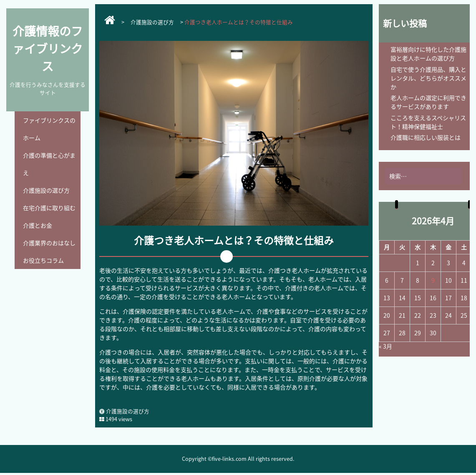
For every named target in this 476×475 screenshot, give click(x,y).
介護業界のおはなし (49, 243)
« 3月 (385, 346)
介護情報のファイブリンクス (48, 49)
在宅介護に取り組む (49, 208)
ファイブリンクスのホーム (49, 129)
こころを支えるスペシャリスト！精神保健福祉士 (428, 122)
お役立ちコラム (43, 260)
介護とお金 (38, 225)
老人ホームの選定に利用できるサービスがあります (428, 102)
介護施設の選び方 (46, 190)
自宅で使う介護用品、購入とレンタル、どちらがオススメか (428, 78)
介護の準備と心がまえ (49, 164)
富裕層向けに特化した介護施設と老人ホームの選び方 (428, 54)
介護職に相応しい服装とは (426, 137)
